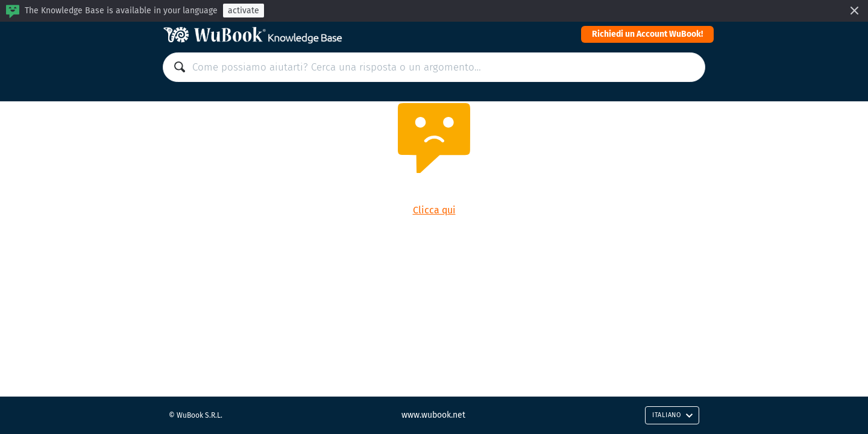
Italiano (673, 415)
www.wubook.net (433, 415)
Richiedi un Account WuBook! (647, 34)
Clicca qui (434, 210)
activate (244, 11)
